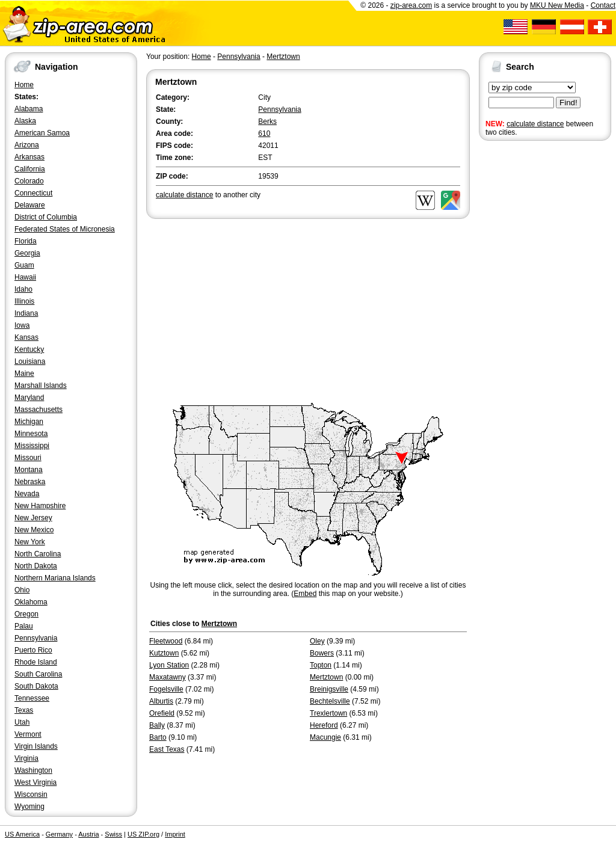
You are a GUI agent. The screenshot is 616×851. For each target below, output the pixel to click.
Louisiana (30, 361)
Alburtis (161, 701)
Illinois (24, 301)
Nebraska (30, 482)
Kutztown (164, 653)
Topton (321, 665)
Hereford (324, 725)
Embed (305, 594)
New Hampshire (40, 506)
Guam (24, 265)
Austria (88, 834)
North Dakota (36, 566)
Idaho (23, 289)
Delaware (30, 205)
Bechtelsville (330, 701)
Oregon (26, 614)
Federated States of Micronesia (65, 229)
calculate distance (535, 124)
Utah (22, 722)
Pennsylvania (36, 638)
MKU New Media (557, 5)
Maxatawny (168, 677)
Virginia (26, 758)
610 (264, 134)
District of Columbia (46, 217)
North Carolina (38, 554)
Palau (24, 626)
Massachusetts (38, 410)
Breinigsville (329, 689)
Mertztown (283, 57)
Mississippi (32, 446)
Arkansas (29, 157)
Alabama (29, 109)
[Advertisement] (527, 330)
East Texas (167, 749)
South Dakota (36, 686)
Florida (26, 241)
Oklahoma (31, 602)
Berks (267, 121)
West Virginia (35, 782)
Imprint (175, 834)
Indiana (26, 313)
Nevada (27, 494)
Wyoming (29, 806)
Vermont (28, 734)
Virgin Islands (36, 746)
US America (22, 834)
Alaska (25, 121)
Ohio (22, 590)
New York (30, 542)
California (30, 169)
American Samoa (42, 133)
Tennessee (32, 698)
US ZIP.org (143, 834)
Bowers (322, 653)
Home (24, 85)
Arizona (27, 145)
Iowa (22, 325)
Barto (158, 737)
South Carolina (38, 674)
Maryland (29, 398)
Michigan (29, 422)
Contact (603, 5)
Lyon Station (169, 665)
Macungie (325, 737)
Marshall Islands (41, 386)
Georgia (27, 253)
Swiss (113, 834)
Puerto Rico (33, 650)
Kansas (26, 337)
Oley (317, 641)
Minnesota (31, 434)
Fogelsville (166, 689)
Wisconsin (31, 794)
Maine (24, 373)
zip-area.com (411, 5)
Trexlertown (328, 713)
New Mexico (34, 530)
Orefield (162, 713)
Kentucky (29, 349)
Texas (24, 710)
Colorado (29, 181)
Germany (59, 834)
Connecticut (33, 193)
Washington (33, 770)
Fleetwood (166, 641)
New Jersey (33, 518)
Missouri (28, 458)
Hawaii (25, 277)
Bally (157, 725)
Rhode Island (36, 662)
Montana (29, 470)
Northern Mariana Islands (55, 578)
